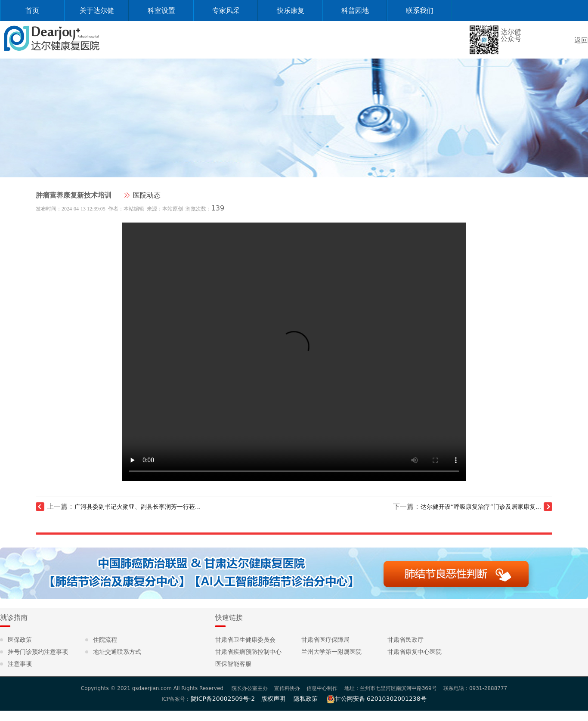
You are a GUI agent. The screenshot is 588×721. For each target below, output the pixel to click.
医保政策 (20, 640)
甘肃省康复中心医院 (415, 652)
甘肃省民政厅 (405, 640)
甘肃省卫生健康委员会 (245, 640)
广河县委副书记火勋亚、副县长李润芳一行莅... (138, 507)
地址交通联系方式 (117, 652)
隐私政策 (306, 699)
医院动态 (147, 195)
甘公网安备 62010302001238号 (376, 699)
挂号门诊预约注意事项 (38, 652)
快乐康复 (291, 11)
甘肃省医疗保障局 (325, 640)
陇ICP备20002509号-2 (223, 699)
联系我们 (420, 11)
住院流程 (105, 640)
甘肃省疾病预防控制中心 (248, 652)
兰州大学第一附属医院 (331, 652)
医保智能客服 (233, 664)
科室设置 (161, 11)
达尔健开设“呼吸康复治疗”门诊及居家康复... (481, 507)
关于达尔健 (97, 11)
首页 (32, 11)
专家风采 (226, 11)
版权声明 (273, 699)
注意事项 (20, 664)
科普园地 (355, 11)
